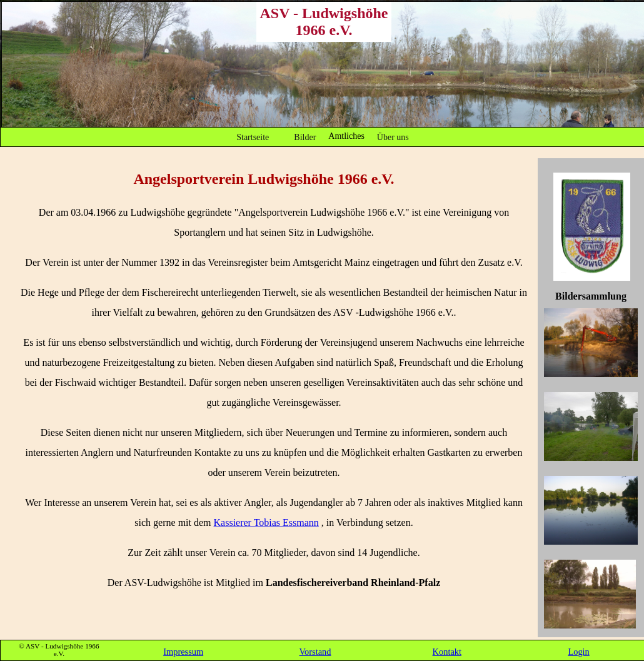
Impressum (183, 652)
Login (578, 652)
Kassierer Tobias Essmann (266, 522)
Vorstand (315, 652)
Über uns (393, 137)
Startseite (253, 137)
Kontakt (447, 652)
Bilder (305, 137)
